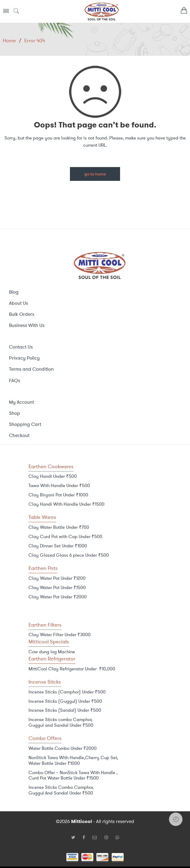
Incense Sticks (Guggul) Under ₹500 (65, 701)
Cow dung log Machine (52, 652)
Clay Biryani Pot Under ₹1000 (58, 495)
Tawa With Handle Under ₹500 (59, 486)
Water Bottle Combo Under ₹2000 (63, 748)
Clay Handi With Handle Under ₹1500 (66, 504)
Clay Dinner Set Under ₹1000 (58, 546)
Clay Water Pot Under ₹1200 (57, 578)
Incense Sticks (45, 682)
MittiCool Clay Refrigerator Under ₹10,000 (72, 669)
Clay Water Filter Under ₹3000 (60, 635)
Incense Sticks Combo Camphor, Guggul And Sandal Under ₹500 (61, 790)
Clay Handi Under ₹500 (53, 476)
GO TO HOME (95, 174)
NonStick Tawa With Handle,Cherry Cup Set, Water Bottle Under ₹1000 (73, 760)
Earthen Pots (43, 568)
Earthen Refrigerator (52, 659)
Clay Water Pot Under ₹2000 (58, 597)
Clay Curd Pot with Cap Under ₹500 (65, 537)
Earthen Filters (45, 625)
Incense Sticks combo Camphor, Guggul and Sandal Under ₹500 (61, 722)
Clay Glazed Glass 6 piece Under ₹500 (69, 555)
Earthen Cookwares (51, 466)
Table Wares (42, 517)
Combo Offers (45, 738)
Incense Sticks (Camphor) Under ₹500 (67, 692)
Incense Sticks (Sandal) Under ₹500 (65, 710)
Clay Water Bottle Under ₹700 (59, 527)
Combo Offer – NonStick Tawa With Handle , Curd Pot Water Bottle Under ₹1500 (73, 775)
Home (9, 40)
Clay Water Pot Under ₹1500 (57, 588)
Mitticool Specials (49, 642)
